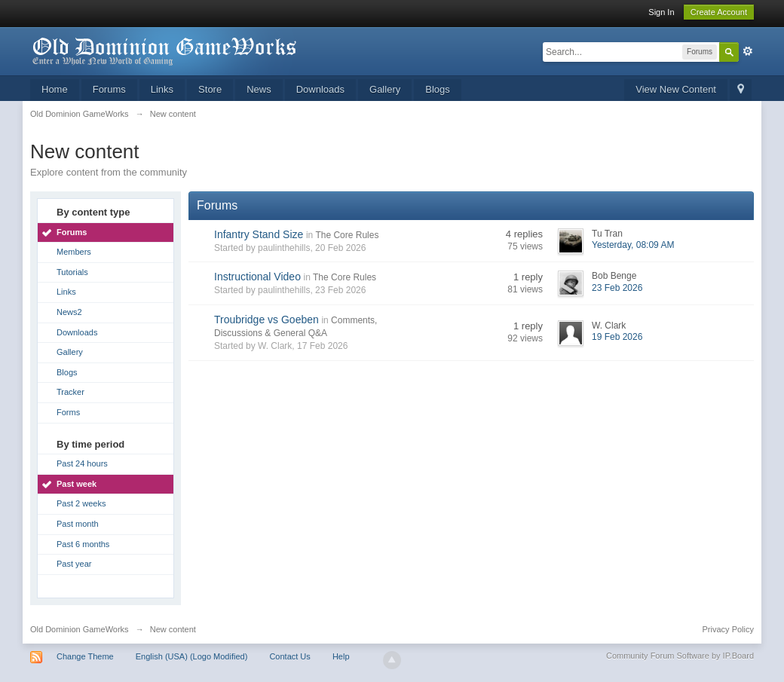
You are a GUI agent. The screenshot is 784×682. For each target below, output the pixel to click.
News (259, 89)
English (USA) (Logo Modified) (192, 656)
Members (74, 252)
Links (162, 89)
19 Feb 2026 (617, 337)
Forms (68, 412)
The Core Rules (347, 235)
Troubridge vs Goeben (266, 320)
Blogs (438, 89)
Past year (74, 564)
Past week (77, 484)
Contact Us (289, 656)
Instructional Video (257, 277)
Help (341, 656)
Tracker (70, 392)
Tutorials (72, 272)
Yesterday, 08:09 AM (633, 245)
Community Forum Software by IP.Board (680, 656)
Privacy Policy (728, 629)
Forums (109, 89)
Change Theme (85, 656)
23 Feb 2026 (617, 288)
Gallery (385, 89)
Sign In (661, 12)
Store (210, 89)
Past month (78, 524)
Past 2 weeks (81, 503)
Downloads (320, 89)
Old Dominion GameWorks (80, 629)
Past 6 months (83, 544)
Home (55, 89)
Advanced (748, 51)
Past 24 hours (82, 463)
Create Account (719, 12)
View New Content (676, 89)
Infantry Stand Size (259, 234)
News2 (69, 312)
